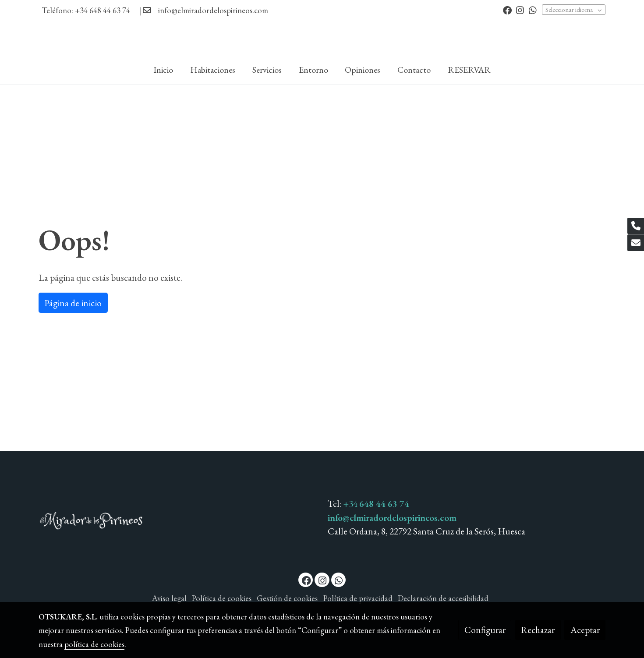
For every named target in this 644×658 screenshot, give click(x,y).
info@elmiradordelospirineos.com (213, 10)
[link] (322, 38)
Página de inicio (73, 303)
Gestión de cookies (287, 598)
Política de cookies (222, 598)
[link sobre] (178, 522)
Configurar (485, 630)
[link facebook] (507, 10)
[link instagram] (520, 10)
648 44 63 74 (384, 504)
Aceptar (585, 630)
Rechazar (538, 630)
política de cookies (94, 644)
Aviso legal (169, 598)
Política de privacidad (358, 598)
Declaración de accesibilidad (443, 598)
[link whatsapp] (533, 10)
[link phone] (636, 226)
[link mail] (636, 243)
